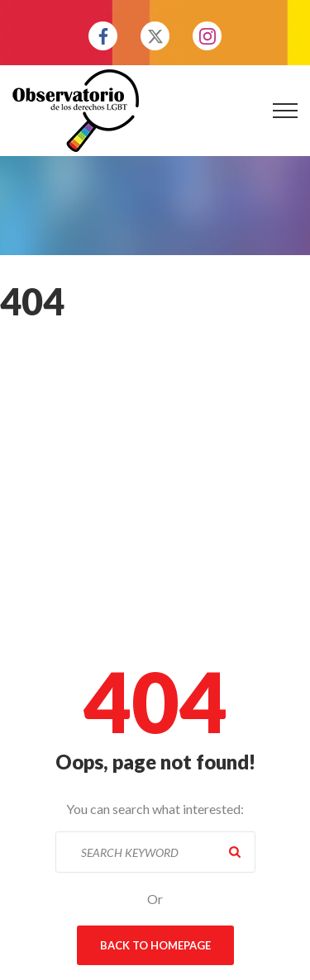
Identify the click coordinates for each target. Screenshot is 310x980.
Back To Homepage (155, 945)
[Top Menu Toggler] (285, 111)
